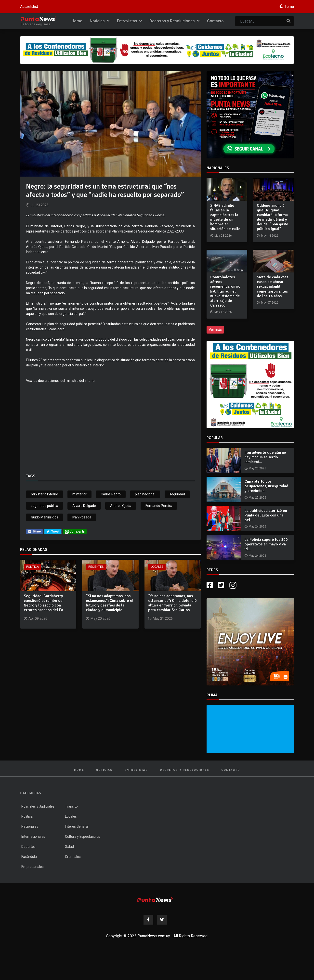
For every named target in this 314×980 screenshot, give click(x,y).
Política (33, 567)
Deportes (28, 847)
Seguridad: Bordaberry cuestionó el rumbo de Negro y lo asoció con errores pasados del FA (44, 603)
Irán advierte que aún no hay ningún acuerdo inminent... (265, 457)
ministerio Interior (45, 494)
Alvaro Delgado (84, 506)
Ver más (215, 330)
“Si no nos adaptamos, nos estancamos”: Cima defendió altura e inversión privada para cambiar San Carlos (172, 603)
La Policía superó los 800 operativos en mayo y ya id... (266, 544)
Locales (157, 567)
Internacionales (33, 837)
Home (77, 21)
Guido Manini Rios (45, 517)
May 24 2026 (257, 527)
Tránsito (71, 806)
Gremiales (73, 857)
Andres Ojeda (121, 506)
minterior (79, 494)
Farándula (29, 857)
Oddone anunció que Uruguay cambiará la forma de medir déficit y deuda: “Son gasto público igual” (273, 217)
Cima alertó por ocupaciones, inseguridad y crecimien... (266, 486)
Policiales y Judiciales (38, 806)
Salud (69, 847)
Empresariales (33, 867)
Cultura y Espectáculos (83, 837)
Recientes (96, 567)
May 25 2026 (257, 468)
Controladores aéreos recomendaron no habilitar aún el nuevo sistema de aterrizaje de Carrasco (225, 291)
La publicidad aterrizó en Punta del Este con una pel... (266, 515)
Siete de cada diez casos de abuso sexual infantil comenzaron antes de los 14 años (273, 287)
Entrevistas (129, 21)
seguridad (177, 494)
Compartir (75, 532)
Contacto (215, 21)
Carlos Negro (111, 494)
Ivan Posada (82, 517)
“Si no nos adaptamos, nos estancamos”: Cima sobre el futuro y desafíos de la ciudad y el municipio (110, 603)
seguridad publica (45, 506)
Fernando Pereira (159, 506)
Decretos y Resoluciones (174, 21)
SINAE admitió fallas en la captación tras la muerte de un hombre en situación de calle (225, 217)
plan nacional (145, 494)
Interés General (77, 826)
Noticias (100, 21)
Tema (289, 6)
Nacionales (30, 826)
